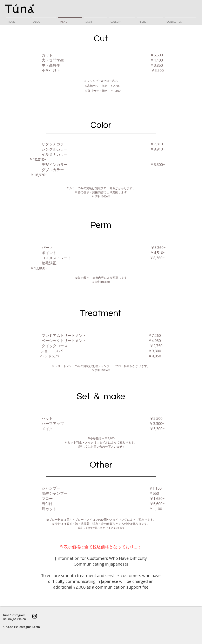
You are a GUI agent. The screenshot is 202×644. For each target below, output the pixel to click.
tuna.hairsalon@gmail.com (21, 627)
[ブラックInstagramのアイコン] (35, 616)
